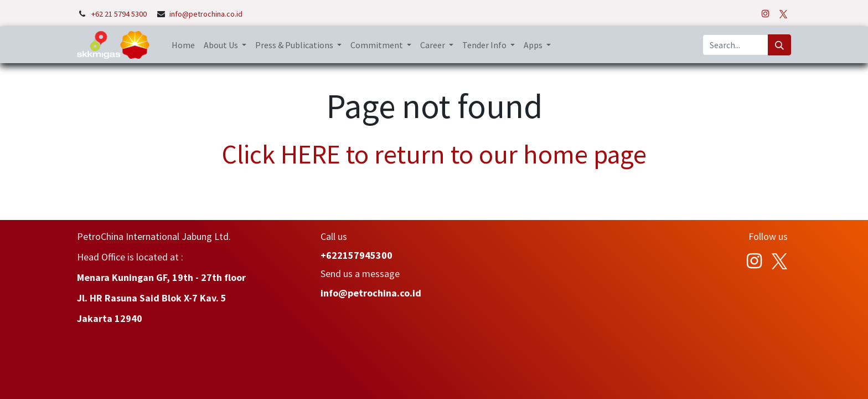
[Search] (779, 45)
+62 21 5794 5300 (120, 14)
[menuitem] (183, 45)
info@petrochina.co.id (206, 14)
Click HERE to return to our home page (434, 154)
